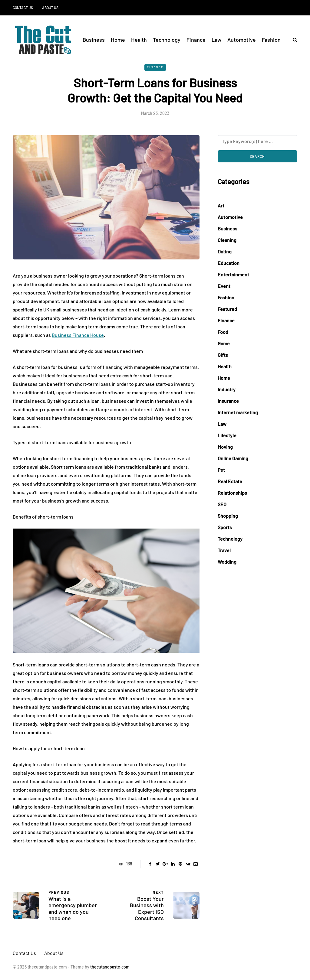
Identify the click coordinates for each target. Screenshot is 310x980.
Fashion (271, 40)
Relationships (232, 493)
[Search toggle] (293, 39)
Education (229, 263)
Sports (225, 527)
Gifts (223, 355)
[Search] (257, 141)
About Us (50, 8)
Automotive (242, 40)
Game (224, 343)
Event (224, 286)
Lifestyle (227, 435)
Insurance (228, 401)
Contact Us (23, 8)
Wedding (227, 562)
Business (94, 40)
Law (216, 40)
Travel (224, 550)
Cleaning (227, 240)
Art (221, 205)
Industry (227, 389)
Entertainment (233, 274)
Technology (167, 40)
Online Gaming (233, 458)
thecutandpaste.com (110, 967)
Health (139, 40)
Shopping (228, 516)
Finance (196, 40)
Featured (227, 309)
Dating (225, 251)
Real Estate (230, 481)
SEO (222, 504)
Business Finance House (78, 335)
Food (223, 332)
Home (118, 40)
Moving (225, 447)
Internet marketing (238, 412)
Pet (221, 470)
